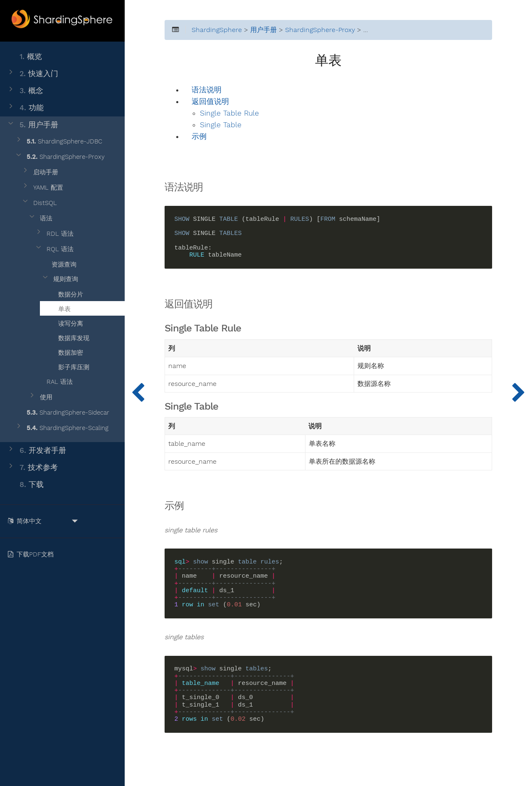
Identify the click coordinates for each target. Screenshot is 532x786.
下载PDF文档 (32, 554)
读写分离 (65, 322)
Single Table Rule (229, 113)
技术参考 (32, 468)
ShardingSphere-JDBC (58, 142)
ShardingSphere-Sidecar (62, 413)
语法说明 (207, 90)
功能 (25, 108)
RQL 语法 (54, 249)
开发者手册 (36, 451)
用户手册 (32, 125)
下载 (25, 485)
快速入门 (32, 74)
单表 (59, 308)
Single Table (221, 125)
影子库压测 (69, 366)
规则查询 (60, 279)
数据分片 (65, 293)
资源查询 (59, 263)
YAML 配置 (42, 188)
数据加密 (65, 351)
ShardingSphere (217, 30)
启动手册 (40, 172)
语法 (40, 219)
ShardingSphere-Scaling (62, 428)
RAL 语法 (54, 382)
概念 (25, 91)
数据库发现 (69, 337)
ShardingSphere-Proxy (60, 157)
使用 (40, 397)
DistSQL (39, 203)
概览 (24, 57)
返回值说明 (210, 102)
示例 (199, 137)
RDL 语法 (54, 234)
